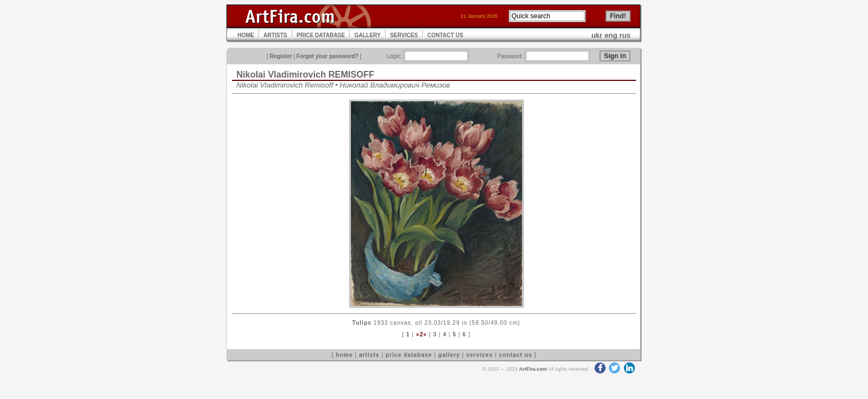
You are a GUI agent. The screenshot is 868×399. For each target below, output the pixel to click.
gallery (449, 355)
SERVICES (404, 35)
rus (625, 35)
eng (611, 35)
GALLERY (367, 35)
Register (281, 56)
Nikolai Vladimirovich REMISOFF (305, 75)
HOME (246, 35)
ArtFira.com (533, 369)
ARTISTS (275, 35)
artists (369, 355)
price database (409, 355)
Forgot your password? (328, 56)
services (479, 355)
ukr (597, 35)
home (345, 355)
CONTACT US (445, 35)
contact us (515, 355)
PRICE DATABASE (321, 35)
